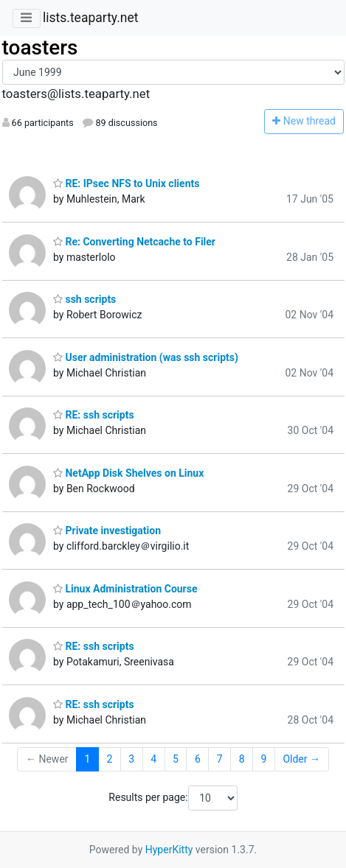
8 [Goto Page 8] (242, 759)
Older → (301, 759)
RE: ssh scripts (94, 415)
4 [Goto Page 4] (153, 759)
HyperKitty (169, 850)
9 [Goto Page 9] (264, 759)
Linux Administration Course (125, 589)
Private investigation (107, 531)
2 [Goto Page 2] (109, 759)
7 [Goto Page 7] (220, 759)
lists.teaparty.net (91, 18)
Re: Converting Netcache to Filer (134, 242)
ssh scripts (84, 299)
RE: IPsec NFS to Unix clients (126, 183)
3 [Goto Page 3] (131, 759)
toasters (40, 48)
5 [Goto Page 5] (176, 759)
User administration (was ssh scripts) (146, 357)
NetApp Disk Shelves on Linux (128, 473)
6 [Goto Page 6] (198, 759)
